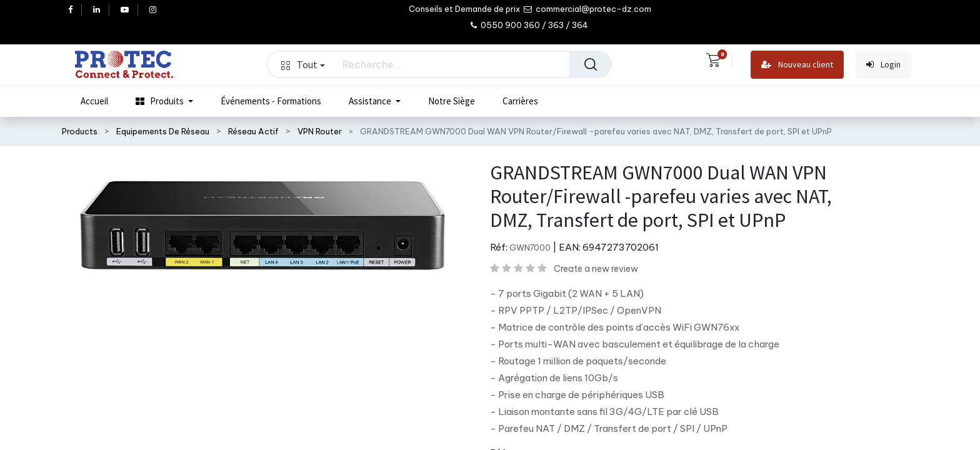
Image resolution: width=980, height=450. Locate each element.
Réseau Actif (253, 131)
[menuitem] (94, 101)
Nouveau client (797, 65)
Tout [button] (303, 64)
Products (80, 131)
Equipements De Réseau (163, 131)
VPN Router (320, 131)
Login (883, 65)
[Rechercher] (591, 64)
